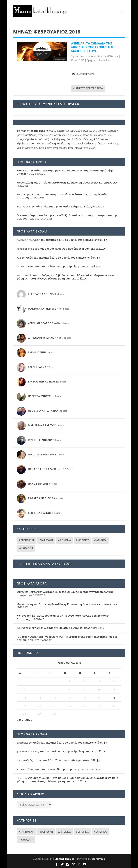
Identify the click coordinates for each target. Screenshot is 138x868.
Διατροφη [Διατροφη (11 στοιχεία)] (46, 540)
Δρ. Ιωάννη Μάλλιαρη (56, 143)
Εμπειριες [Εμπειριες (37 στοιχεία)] (82, 540)
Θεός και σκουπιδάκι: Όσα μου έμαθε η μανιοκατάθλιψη (70, 240)
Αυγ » (29, 720)
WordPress (98, 859)
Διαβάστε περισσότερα (88, 88)
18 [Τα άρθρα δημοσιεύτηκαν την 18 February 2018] (114, 698)
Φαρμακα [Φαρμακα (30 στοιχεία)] (100, 540)
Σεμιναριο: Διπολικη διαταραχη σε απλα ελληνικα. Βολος (54, 206)
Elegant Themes (65, 859)
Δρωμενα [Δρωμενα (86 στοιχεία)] (64, 540)
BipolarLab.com (27, 143)
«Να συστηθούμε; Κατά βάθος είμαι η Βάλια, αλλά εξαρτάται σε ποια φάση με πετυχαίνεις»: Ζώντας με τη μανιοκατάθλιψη (68, 277)
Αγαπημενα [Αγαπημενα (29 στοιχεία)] (27, 540)
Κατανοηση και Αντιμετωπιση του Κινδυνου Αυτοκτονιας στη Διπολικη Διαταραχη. (63, 196)
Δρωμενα (91, 60)
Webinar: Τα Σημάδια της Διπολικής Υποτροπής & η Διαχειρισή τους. (92, 47)
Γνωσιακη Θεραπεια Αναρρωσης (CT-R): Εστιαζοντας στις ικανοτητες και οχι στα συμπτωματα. (67, 217)
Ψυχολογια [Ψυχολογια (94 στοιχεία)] (26, 548)
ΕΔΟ (97, 139)
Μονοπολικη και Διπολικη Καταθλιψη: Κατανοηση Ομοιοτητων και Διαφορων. (67, 183)
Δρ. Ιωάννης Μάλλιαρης (106, 56)
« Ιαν (20, 720)
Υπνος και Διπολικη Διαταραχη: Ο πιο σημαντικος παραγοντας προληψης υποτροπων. (65, 172)
